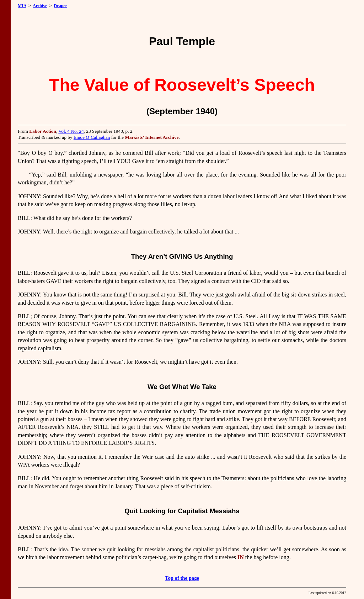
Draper (60, 6)
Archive (40, 6)
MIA (22, 6)
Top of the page (182, 578)
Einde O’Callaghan (92, 137)
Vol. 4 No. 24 (71, 131)
